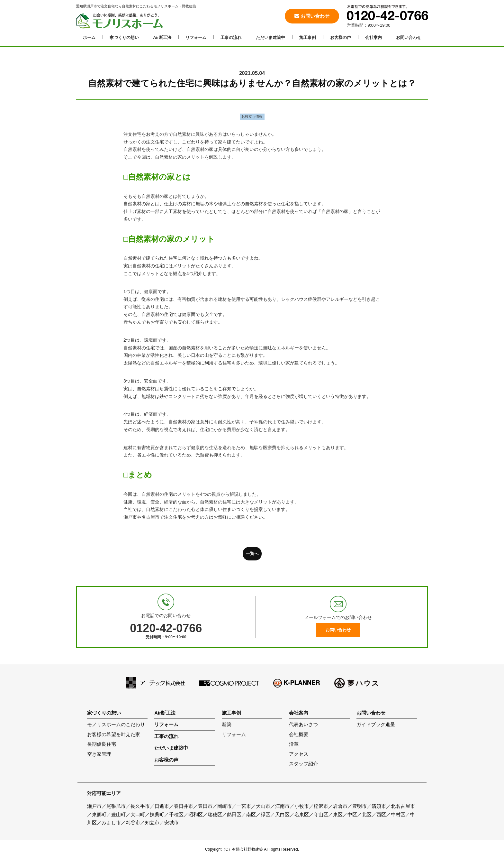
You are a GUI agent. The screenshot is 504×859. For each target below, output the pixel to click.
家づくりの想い (124, 37)
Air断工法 (162, 37)
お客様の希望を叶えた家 (114, 734)
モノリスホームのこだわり (116, 724)
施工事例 (308, 37)
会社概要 (299, 734)
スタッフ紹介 (303, 764)
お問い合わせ (312, 16)
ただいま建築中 (270, 37)
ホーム (89, 37)
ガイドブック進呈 (376, 724)
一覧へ (252, 554)
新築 (227, 724)
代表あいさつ (303, 724)
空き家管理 (99, 754)
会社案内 (373, 37)
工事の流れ (231, 37)
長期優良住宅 (102, 744)
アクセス (299, 754)
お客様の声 (341, 37)
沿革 (294, 744)
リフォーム (196, 37)
